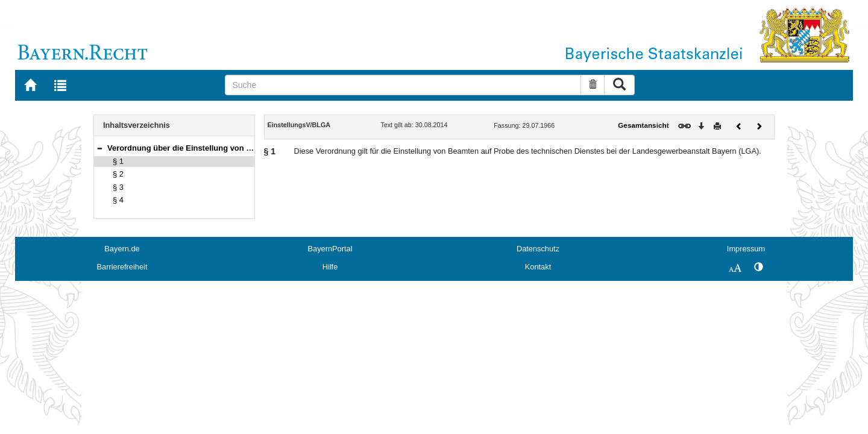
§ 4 (118, 200)
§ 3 (118, 187)
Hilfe (330, 267)
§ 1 (118, 161)
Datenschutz (538, 249)
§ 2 (118, 174)
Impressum (746, 249)
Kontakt (538, 267)
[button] (99, 148)
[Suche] (403, 85)
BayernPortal (330, 249)
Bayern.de (122, 249)
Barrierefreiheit (122, 267)
